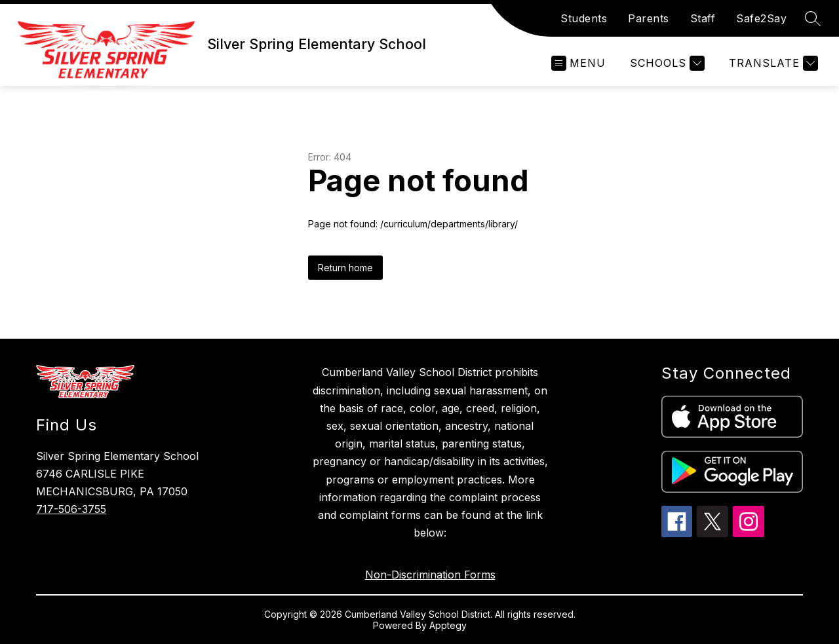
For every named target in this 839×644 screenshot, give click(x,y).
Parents (649, 18)
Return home (345, 268)
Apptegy (448, 625)
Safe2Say (761, 18)
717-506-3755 (71, 509)
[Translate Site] (772, 63)
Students (584, 18)
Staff (703, 18)
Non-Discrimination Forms (430, 575)
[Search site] (813, 18)
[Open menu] (578, 63)
